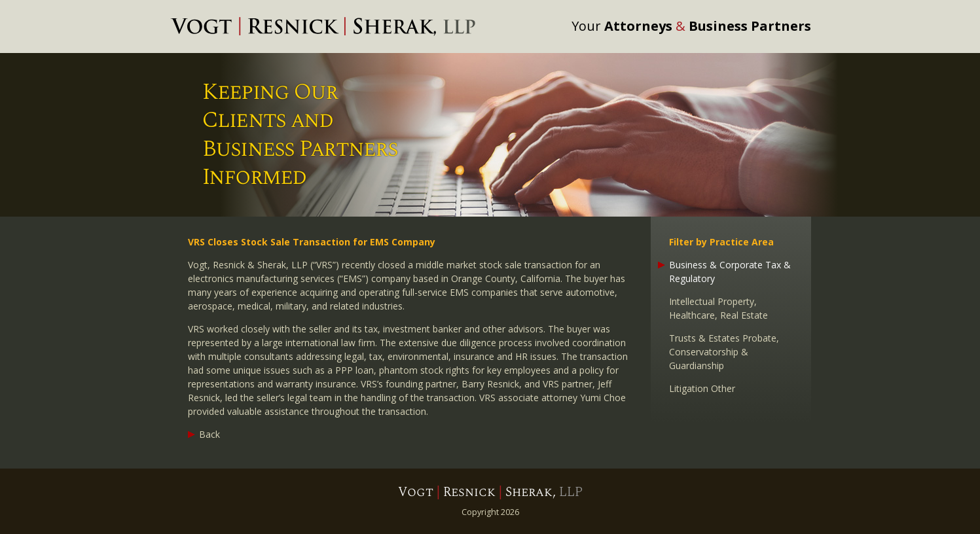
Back (209, 434)
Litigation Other (702, 388)
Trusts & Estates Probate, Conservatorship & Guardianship (724, 352)
